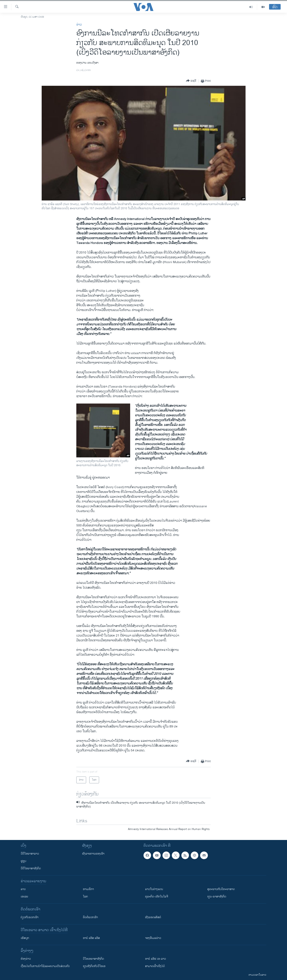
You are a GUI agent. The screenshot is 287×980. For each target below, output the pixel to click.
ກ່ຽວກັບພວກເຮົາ (30, 917)
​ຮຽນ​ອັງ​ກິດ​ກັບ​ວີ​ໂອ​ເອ (94, 966)
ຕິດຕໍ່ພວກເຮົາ (90, 917)
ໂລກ (85, 897)
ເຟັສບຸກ (25, 938)
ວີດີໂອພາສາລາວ (30, 854)
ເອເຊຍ (24, 897)
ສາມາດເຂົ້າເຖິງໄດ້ (155, 966)
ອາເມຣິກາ (88, 889)
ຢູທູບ (24, 861)
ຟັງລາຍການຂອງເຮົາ (93, 854)
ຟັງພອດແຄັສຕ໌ (153, 917)
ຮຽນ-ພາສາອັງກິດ (217, 897)
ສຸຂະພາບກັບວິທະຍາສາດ (221, 889)
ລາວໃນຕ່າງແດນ (154, 889)
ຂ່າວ (79, 25)
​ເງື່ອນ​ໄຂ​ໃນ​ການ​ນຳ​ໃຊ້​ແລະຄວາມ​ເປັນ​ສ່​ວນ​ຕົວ (45, 966)
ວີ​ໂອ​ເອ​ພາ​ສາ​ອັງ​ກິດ (93, 959)
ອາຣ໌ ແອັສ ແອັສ (91, 938)
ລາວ (23, 889)
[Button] (191, 81)
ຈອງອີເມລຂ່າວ (153, 938)
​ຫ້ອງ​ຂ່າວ (26, 959)
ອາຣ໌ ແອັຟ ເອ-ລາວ (156, 959)
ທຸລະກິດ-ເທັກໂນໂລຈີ (157, 897)
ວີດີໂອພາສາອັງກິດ (31, 868)
